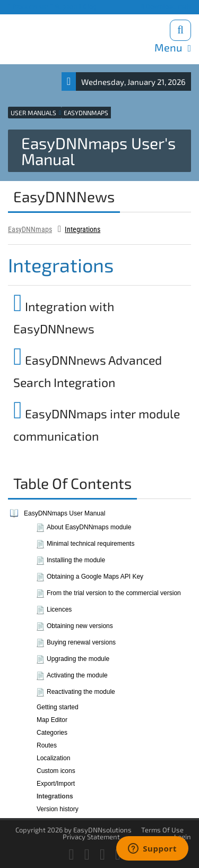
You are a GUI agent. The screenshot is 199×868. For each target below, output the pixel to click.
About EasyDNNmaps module (89, 527)
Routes (47, 745)
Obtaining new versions (80, 626)
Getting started (58, 707)
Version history (58, 809)
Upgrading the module (78, 659)
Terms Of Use (162, 830)
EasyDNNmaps (30, 229)
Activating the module (77, 675)
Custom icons (56, 771)
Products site (28, 7)
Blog (88, 7)
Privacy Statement (91, 837)
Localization (53, 758)
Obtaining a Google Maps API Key (95, 577)
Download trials (166, 7)
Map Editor (52, 720)
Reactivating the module (81, 692)
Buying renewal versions (81, 642)
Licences (59, 609)
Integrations (83, 229)
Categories (52, 733)
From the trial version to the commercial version (114, 593)
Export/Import (56, 784)
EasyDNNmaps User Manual (64, 513)
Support (64, 7)
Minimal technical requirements (90, 544)
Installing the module (76, 560)
